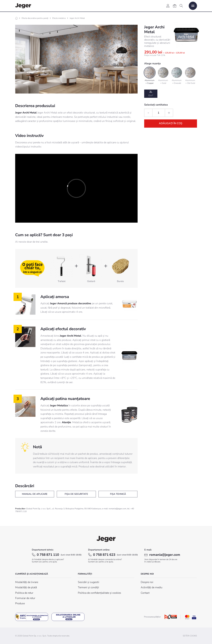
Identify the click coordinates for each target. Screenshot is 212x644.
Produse (20, 603)
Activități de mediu (152, 587)
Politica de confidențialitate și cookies (99, 593)
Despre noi (147, 582)
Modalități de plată (26, 587)
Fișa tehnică (118, 494)
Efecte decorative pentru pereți (35, 18)
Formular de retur (25, 598)
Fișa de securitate (76, 494)
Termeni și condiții (88, 587)
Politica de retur (24, 593)
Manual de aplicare (35, 494)
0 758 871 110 (59, 555)
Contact (145, 593)
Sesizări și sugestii (89, 582)
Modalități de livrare (27, 582)
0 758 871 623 (115, 555)
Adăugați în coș (171, 123)
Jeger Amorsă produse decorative (71, 303)
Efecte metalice (59, 18)
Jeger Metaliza (59, 406)
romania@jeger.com (165, 555)
